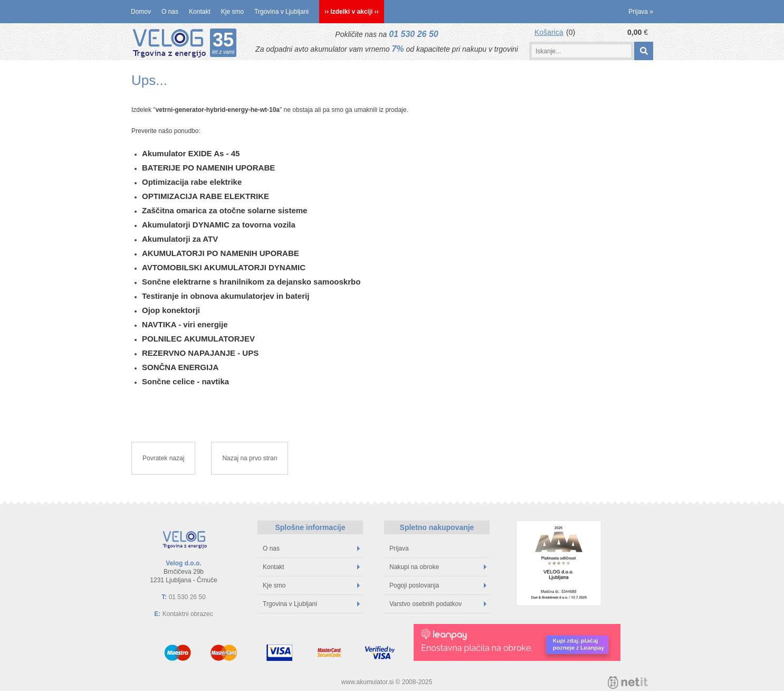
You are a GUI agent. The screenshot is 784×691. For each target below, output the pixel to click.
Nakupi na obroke (438, 567)
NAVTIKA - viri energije (185, 324)
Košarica (549, 32)
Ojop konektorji (171, 310)
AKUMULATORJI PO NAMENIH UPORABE (221, 253)
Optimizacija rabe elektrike (192, 182)
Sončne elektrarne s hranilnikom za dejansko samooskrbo (251, 282)
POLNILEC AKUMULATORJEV (198, 339)
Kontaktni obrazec (188, 614)
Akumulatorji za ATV (180, 239)
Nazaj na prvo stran (250, 458)
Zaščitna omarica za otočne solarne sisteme (224, 210)
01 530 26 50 (413, 34)
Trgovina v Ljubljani (281, 12)
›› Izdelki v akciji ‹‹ (352, 12)
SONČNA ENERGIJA (180, 367)
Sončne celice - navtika (185, 381)
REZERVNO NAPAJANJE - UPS (200, 353)
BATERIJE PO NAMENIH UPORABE (208, 168)
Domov (141, 12)
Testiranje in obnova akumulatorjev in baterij (226, 296)
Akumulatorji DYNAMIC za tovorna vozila (219, 225)
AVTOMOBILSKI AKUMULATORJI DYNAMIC (224, 267)
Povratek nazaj (163, 458)
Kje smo (232, 12)
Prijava (641, 12)
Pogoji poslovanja (438, 585)
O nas (170, 12)
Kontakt (200, 12)
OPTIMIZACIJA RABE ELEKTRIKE (205, 196)
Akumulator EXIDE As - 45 (191, 153)
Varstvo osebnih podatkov (438, 604)
